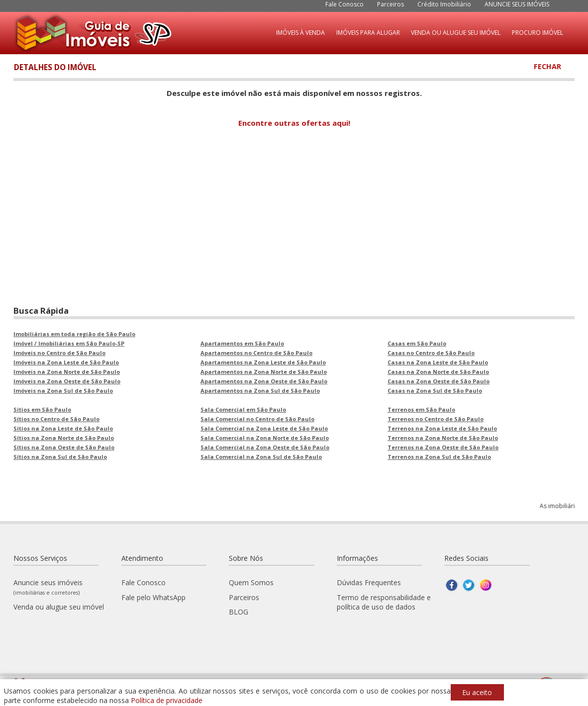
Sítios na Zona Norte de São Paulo (64, 438)
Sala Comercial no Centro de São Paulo (257, 419)
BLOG (239, 612)
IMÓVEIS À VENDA (300, 33)
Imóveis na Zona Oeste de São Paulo (67, 381)
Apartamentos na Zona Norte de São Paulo (264, 372)
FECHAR (547, 66)
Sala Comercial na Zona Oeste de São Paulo (265, 447)
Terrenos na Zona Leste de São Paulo (442, 428)
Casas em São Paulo (417, 343)
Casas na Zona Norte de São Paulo (438, 372)
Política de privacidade (167, 700)
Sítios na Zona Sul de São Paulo (60, 457)
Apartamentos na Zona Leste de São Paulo (263, 362)
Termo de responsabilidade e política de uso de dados (384, 602)
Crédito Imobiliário (444, 4)
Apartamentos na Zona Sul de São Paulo (260, 391)
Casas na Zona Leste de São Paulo (438, 362)
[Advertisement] (294, 225)
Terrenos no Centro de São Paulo (436, 419)
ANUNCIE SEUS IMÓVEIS (517, 4)
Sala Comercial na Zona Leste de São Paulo (264, 428)
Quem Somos (251, 582)
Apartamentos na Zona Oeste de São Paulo (264, 381)
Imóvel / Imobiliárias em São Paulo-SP (69, 343)
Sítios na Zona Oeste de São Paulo (64, 447)
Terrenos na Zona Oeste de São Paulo (443, 447)
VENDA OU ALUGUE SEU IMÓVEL (456, 33)
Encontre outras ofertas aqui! (294, 123)
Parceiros (391, 4)
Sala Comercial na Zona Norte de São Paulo (265, 438)
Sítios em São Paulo (42, 409)
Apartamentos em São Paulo (242, 343)
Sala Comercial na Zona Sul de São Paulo (261, 457)
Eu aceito (477, 692)
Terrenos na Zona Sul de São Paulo (439, 457)
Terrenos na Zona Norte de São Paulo (443, 438)
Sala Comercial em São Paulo (243, 409)
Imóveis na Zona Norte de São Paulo (67, 372)
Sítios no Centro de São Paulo (56, 419)
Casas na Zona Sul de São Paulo (435, 391)
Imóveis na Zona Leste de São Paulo (66, 362)
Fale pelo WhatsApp (153, 597)
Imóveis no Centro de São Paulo (59, 353)
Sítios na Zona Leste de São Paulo (63, 428)
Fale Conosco (344, 4)
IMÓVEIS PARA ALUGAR (368, 33)
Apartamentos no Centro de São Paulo (256, 353)
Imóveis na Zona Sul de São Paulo (63, 391)
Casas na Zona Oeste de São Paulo (439, 381)
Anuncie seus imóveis (48, 587)
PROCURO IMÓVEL (538, 33)
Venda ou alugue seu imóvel (59, 607)
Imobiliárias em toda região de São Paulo (74, 334)
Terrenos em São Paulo (421, 409)
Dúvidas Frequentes (369, 582)
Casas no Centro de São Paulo (431, 353)
